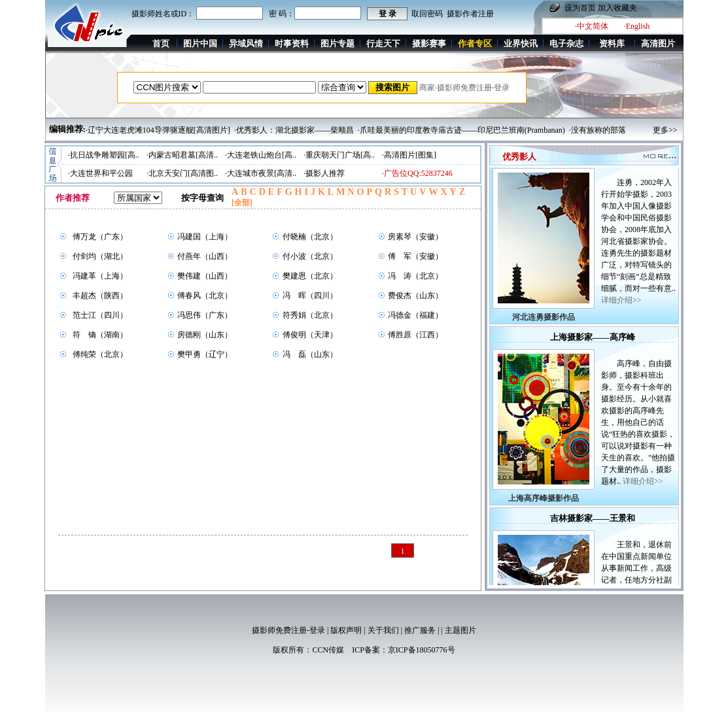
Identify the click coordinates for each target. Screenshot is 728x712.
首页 (161, 43)
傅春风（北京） (205, 296)
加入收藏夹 (617, 8)
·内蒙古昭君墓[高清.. (182, 155)
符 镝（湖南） (100, 335)
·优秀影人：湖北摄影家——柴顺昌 (294, 130)
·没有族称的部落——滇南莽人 (621, 130)
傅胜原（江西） (415, 335)
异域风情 (246, 43)
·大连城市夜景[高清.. (261, 173)
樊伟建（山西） (205, 276)
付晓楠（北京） (310, 237)
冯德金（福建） (415, 315)
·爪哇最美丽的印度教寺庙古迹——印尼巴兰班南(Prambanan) (461, 130)
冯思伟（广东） (205, 315)
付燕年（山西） (205, 256)
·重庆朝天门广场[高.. (339, 155)
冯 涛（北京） (415, 276)
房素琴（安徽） (415, 237)
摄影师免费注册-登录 (288, 630)
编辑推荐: (67, 129)
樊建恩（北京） (310, 276)
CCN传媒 (328, 650)
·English (637, 26)
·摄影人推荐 (324, 173)
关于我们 (383, 630)
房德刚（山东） (205, 335)
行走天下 (383, 43)
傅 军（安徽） (415, 256)
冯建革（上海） (100, 276)
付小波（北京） (310, 256)
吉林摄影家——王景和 (593, 521)
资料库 (612, 43)
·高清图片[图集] (409, 155)
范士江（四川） (100, 315)
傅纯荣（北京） (100, 354)
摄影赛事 (429, 43)
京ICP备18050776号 (422, 650)
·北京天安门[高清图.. (182, 173)
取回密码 (427, 14)
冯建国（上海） (205, 237)
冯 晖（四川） (310, 296)
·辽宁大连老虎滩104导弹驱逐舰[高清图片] (158, 130)
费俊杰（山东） (415, 296)
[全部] (242, 203)
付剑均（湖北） (100, 256)
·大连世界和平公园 (100, 173)
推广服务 (420, 630)
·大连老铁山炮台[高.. (261, 155)
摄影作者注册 (470, 14)
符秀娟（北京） (310, 315)
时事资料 (292, 43)
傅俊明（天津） (310, 335)
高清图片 (658, 43)
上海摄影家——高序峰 (593, 340)
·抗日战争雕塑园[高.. (104, 155)
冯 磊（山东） (310, 354)
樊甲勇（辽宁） (205, 354)
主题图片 (460, 630)
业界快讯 (521, 43)
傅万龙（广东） (100, 237)
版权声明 (346, 630)
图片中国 (200, 43)
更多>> (665, 130)
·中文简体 (592, 26)
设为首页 (580, 8)
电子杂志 (566, 43)
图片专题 (338, 43)
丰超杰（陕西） (100, 296)
